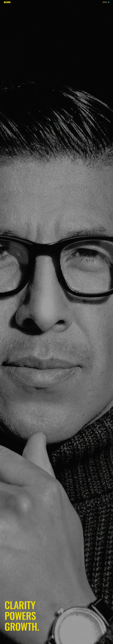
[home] (7, 2)
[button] (106, 2)
